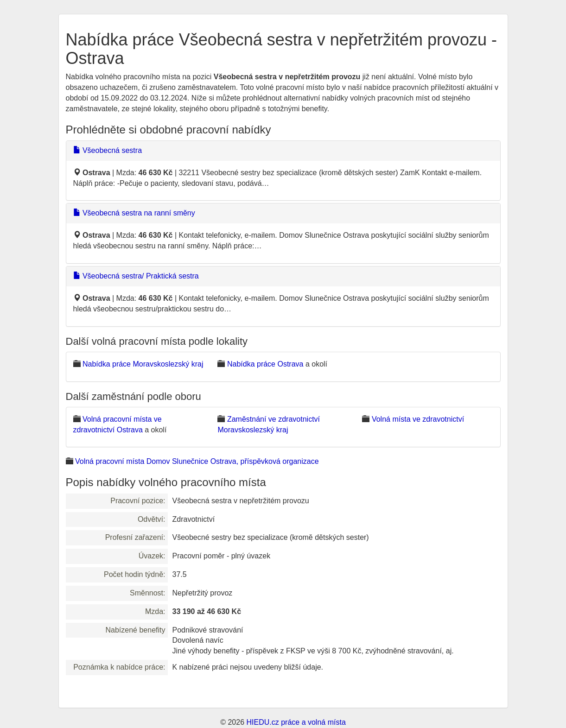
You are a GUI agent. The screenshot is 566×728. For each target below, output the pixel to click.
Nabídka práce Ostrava (265, 364)
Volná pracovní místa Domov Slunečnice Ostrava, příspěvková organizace (197, 461)
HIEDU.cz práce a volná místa (296, 722)
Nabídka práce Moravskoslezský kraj (143, 364)
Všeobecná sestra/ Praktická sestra (136, 276)
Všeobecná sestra (108, 150)
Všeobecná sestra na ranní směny (134, 213)
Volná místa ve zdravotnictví (418, 419)
